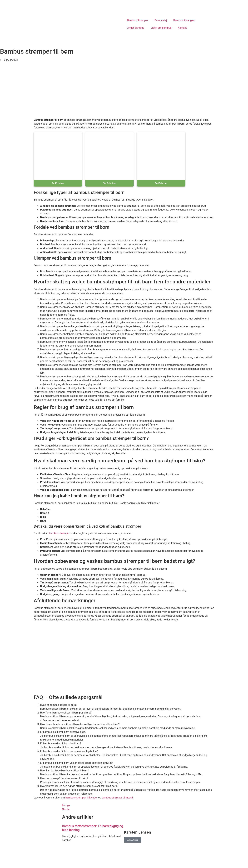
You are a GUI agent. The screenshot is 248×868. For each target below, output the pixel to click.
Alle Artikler (133, 840)
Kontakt (182, 28)
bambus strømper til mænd (117, 798)
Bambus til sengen (184, 20)
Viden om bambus (161, 28)
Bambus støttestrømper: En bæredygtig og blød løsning (93, 828)
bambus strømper (59, 533)
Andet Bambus (136, 28)
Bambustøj (161, 20)
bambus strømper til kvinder (82, 798)
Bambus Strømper (138, 20)
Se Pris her (58, 183)
